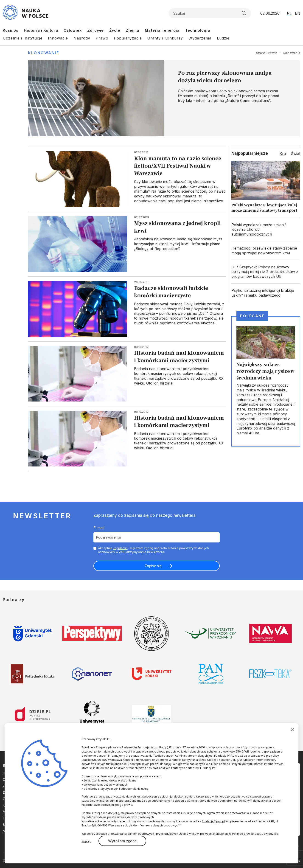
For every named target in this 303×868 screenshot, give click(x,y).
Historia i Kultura (41, 30)
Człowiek (73, 30)
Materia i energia (162, 30)
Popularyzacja (128, 38)
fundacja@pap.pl (213, 821)
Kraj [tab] (283, 154)
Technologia (198, 30)
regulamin (121, 548)
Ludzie (223, 38)
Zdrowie (95, 30)
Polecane (252, 316)
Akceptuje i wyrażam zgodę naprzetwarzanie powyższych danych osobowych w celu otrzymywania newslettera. (153, 550)
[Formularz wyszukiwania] (210, 13)
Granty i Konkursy (165, 38)
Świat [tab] (296, 154)
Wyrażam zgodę (122, 841)
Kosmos (11, 30)
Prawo (102, 38)
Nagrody (82, 38)
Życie (115, 30)
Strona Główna (267, 53)
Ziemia (133, 30)
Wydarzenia (200, 38)
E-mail (99, 528)
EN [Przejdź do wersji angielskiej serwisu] (298, 13)
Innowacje (58, 38)
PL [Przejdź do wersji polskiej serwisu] (289, 13)
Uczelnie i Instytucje (23, 38)
